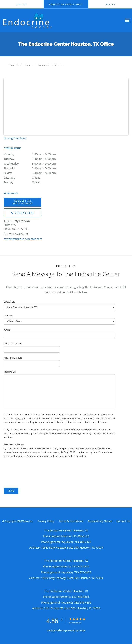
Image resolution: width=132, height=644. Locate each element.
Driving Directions (15, 138)
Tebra (82, 630)
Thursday (37, 168)
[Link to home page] (61, 20)
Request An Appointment (22, 202)
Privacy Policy (46, 521)
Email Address (13, 344)
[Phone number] (22, 213)
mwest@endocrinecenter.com (23, 239)
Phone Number (13, 358)
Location (9, 302)
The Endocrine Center (20, 65)
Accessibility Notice (100, 521)
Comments (10, 372)
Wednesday (37, 163)
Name (7, 330)
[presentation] (32, 473)
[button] (66, 4)
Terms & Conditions (71, 521)
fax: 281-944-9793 (16, 234)
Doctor (8, 316)
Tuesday (37, 159)
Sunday (37, 182)
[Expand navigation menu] (127, 20)
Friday (37, 173)
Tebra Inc (27, 521)
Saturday (37, 178)
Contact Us (44, 65)
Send (11, 491)
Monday (37, 154)
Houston (60, 65)
